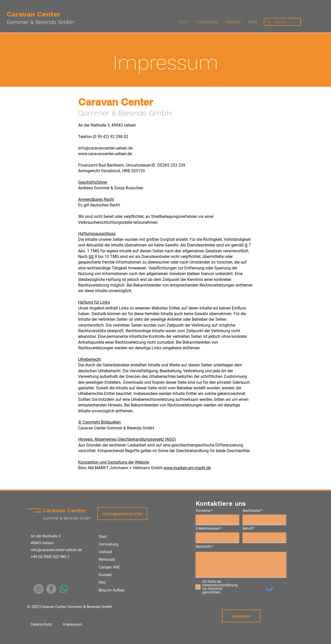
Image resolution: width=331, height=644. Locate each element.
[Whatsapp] (64, 589)
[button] (122, 514)
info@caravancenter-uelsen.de (56, 550)
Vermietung (108, 544)
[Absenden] (241, 616)
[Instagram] (39, 589)
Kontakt (105, 575)
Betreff (248, 528)
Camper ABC (109, 567)
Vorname (203, 511)
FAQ (102, 583)
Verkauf (105, 552)
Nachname (251, 511)
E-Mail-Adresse (207, 528)
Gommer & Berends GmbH (40, 22)
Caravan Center (34, 14)
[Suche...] (281, 22)
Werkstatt (107, 560)
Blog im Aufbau (112, 590)
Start (103, 537)
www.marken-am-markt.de (187, 468)
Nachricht (203, 547)
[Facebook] (51, 589)
